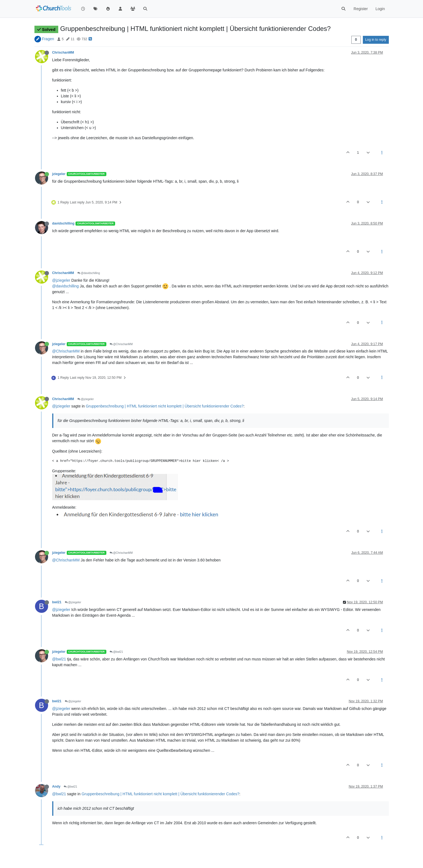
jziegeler (59, 174)
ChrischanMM (63, 53)
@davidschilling (89, 273)
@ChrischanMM (121, 344)
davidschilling (63, 223)
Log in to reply (376, 40)
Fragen (48, 39)
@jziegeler (61, 280)
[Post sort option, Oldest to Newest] (356, 40)
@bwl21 (116, 652)
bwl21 (57, 602)
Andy (56, 787)
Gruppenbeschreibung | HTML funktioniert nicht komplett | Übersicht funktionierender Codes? (165, 406)
